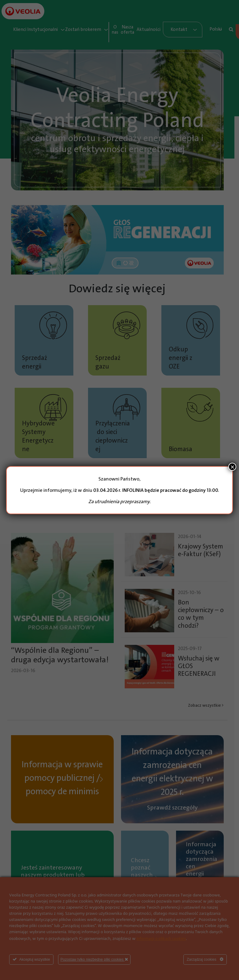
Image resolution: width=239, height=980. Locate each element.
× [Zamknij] (232, 467)
